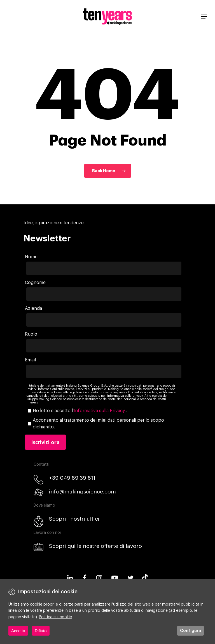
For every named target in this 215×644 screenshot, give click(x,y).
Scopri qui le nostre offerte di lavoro (95, 546)
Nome (31, 257)
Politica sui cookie (55, 617)
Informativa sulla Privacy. (100, 411)
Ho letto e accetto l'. (80, 411)
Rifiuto (41, 631)
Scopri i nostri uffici (74, 519)
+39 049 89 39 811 (72, 478)
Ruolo (31, 334)
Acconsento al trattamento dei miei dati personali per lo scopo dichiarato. (98, 424)
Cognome (35, 283)
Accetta (18, 631)
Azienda (33, 308)
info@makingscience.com (82, 492)
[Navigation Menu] (204, 17)
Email (30, 360)
